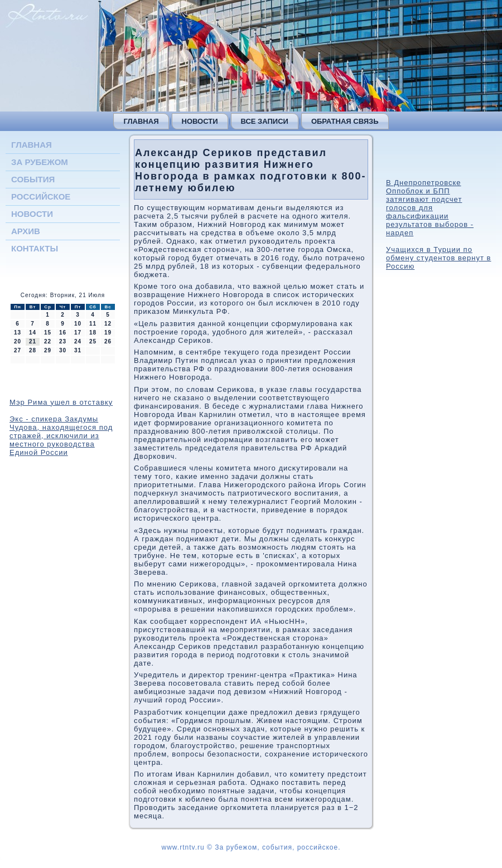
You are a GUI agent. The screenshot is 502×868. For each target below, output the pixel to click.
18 (93, 333)
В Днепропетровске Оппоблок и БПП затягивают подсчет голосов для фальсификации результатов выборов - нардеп (430, 208)
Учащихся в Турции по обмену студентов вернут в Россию (438, 258)
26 (108, 341)
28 (33, 350)
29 (48, 350)
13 (18, 333)
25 (93, 341)
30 (63, 350)
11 (93, 324)
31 (78, 350)
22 (48, 341)
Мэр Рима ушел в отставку (61, 402)
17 (78, 333)
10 (78, 324)
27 (18, 350)
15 (48, 333)
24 (78, 341)
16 (63, 333)
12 (108, 324)
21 (33, 341)
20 (18, 341)
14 (33, 333)
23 (63, 341)
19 (108, 333)
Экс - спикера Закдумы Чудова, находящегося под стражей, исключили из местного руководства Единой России (61, 436)
